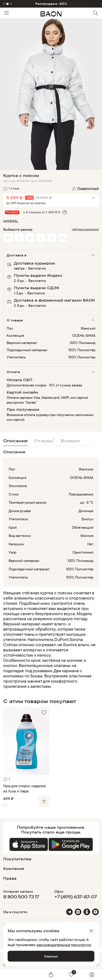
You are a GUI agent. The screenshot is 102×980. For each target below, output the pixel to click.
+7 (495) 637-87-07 (76, 897)
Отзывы (44, 440)
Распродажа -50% (51, 4)
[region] (50, 639)
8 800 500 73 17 (21, 897)
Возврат (71, 441)
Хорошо (51, 956)
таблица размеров (85, 229)
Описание (15, 441)
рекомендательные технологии (64, 945)
